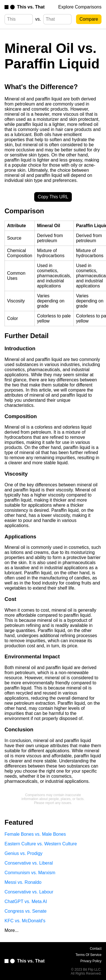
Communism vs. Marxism (30, 873)
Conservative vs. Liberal (29, 863)
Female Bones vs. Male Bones (35, 834)
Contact (96, 949)
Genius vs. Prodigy (23, 853)
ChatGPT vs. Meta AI (26, 901)
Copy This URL (53, 197)
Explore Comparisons (80, 7)
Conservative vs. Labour (29, 892)
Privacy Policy (91, 961)
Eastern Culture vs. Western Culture (41, 844)
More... (12, 930)
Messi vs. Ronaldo (23, 882)
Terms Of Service (88, 955)
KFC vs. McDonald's (25, 921)
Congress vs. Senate (26, 911)
